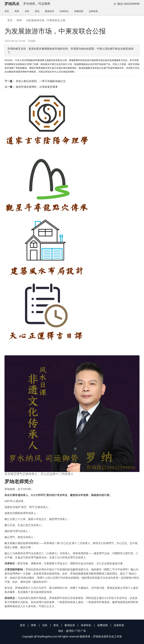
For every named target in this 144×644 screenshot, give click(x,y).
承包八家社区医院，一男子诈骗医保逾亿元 (41, 81)
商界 (17, 11)
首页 (7, 11)
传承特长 (64, 11)
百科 (27, 11)
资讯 (37, 11)
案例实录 (49, 11)
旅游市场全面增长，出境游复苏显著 (37, 87)
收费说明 (79, 11)
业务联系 (93, 11)
